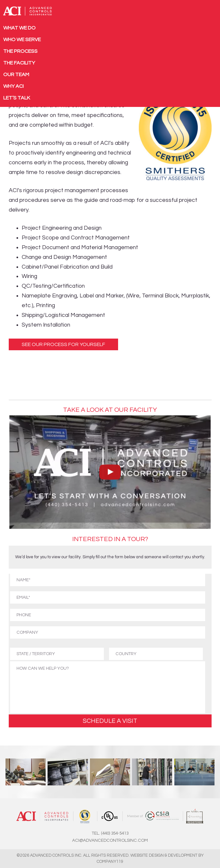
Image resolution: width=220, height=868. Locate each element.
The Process (20, 51)
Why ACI (13, 86)
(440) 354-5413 (115, 833)
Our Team (16, 75)
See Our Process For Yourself (63, 344)
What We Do (19, 28)
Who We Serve (22, 40)
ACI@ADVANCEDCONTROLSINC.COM (110, 840)
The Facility (19, 63)
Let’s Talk (17, 98)
